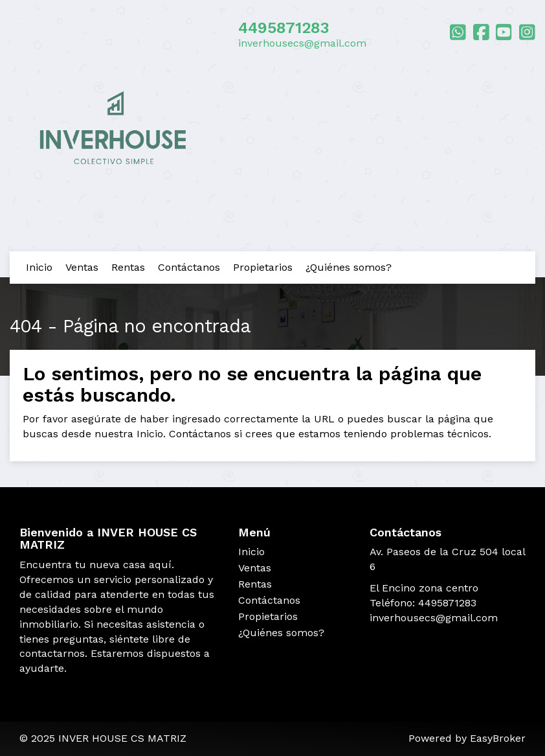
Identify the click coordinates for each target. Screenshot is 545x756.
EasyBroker (498, 738)
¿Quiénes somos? (349, 267)
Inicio (39, 267)
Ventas (82, 267)
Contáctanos (189, 267)
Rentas (128, 267)
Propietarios (263, 267)
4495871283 (284, 28)
